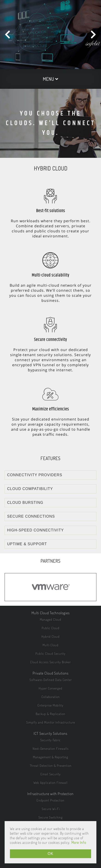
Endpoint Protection (50, 800)
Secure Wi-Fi (51, 809)
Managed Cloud (50, 619)
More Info (79, 842)
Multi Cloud (50, 645)
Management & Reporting (50, 757)
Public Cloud (50, 628)
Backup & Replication (50, 714)
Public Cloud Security (50, 653)
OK (50, 854)
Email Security (51, 774)
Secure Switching (50, 817)
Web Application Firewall (50, 783)
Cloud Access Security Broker (50, 662)
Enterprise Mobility (50, 705)
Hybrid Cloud (50, 636)
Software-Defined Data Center (51, 680)
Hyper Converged (50, 688)
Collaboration (51, 697)
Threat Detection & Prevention (51, 766)
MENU (51, 79)
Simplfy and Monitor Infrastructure (51, 722)
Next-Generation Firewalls (51, 748)
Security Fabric (50, 740)
